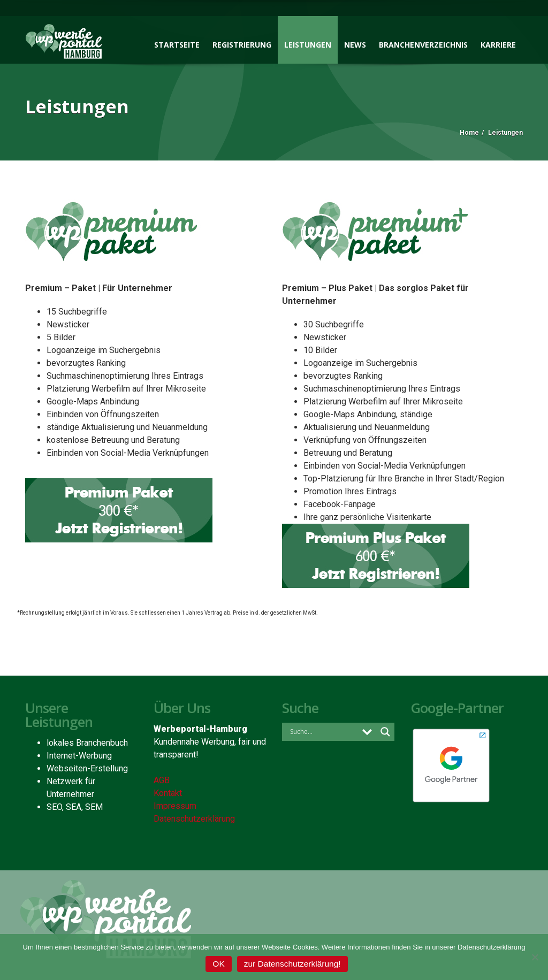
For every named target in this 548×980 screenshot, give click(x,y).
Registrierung (242, 45)
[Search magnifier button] (385, 732)
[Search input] (323, 731)
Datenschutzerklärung (194, 819)
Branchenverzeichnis (423, 45)
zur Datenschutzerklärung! (292, 964)
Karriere (498, 45)
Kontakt (168, 793)
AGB (162, 780)
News (355, 45)
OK (218, 964)
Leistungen (308, 45)
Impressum (175, 806)
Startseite (177, 45)
